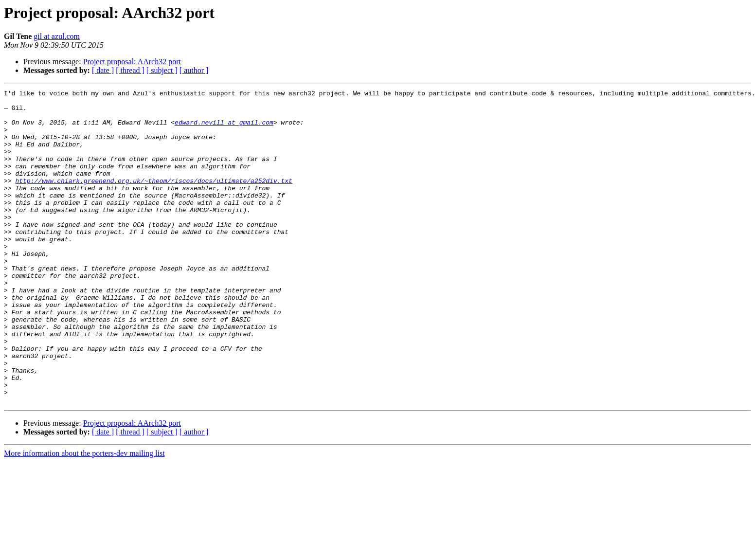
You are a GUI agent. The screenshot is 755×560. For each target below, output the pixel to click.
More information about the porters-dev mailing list (84, 516)
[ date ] (103, 70)
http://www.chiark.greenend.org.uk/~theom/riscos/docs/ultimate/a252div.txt (153, 199)
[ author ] (194, 70)
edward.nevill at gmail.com (224, 129)
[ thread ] (130, 70)
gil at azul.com (57, 36)
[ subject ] (162, 70)
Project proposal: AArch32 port (132, 62)
